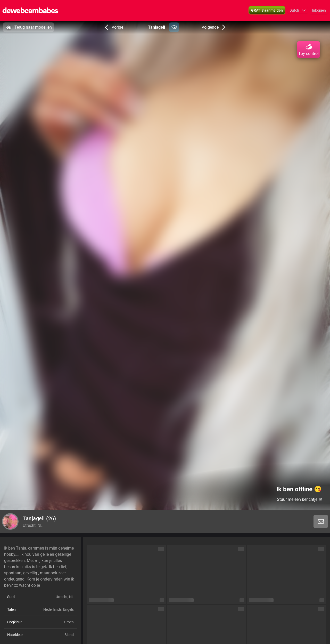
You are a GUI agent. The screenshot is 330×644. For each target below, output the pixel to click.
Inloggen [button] (319, 10)
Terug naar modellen (28, 27)
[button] (267, 10)
